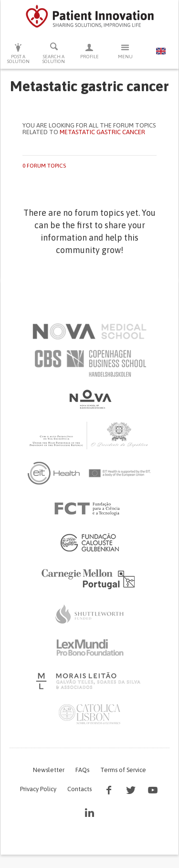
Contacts (79, 789)
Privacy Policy (38, 789)
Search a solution (54, 53)
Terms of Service (123, 770)
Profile (89, 51)
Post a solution (18, 53)
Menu (125, 51)
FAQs (82, 770)
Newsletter (49, 770)
